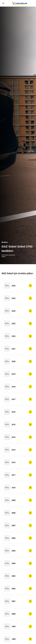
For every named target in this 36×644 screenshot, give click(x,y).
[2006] (18, 538)
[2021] (18, 349)
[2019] (18, 374)
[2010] (18, 488)
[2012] (18, 462)
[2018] (18, 387)
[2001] (18, 601)
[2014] (18, 437)
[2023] (18, 324)
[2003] (18, 576)
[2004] (18, 563)
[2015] (18, 424)
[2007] (18, 525)
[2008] (18, 513)
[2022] (18, 336)
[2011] (18, 475)
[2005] (18, 551)
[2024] (18, 311)
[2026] (18, 286)
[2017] (18, 399)
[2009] (18, 500)
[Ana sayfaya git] (20, 3)
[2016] (18, 412)
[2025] (18, 298)
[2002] (18, 589)
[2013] (18, 450)
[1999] (18, 626)
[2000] (18, 614)
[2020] (18, 361)
